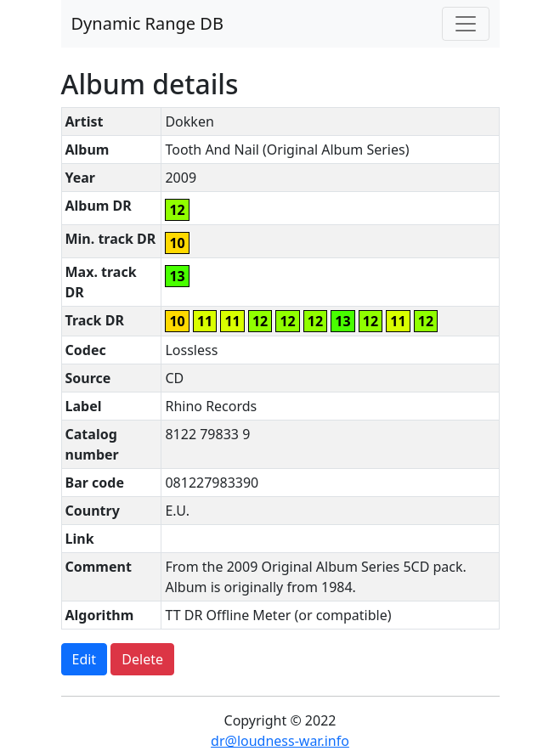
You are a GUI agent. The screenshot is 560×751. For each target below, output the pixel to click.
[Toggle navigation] (466, 24)
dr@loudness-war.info (280, 741)
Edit (85, 659)
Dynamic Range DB (147, 23)
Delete (142, 659)
